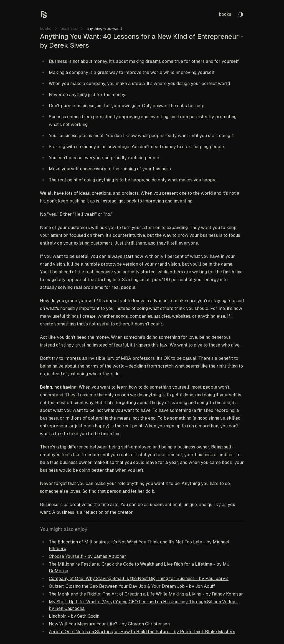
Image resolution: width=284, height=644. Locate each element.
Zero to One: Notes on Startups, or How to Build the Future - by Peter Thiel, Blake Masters (142, 632)
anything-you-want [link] (104, 29)
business (69, 29)
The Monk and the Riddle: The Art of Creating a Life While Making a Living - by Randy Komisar (146, 594)
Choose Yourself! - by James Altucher (88, 556)
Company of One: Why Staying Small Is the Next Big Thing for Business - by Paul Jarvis (139, 578)
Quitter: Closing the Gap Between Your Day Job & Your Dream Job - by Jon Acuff (132, 586)
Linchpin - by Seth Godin (74, 616)
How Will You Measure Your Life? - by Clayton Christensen (109, 624)
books (225, 14)
